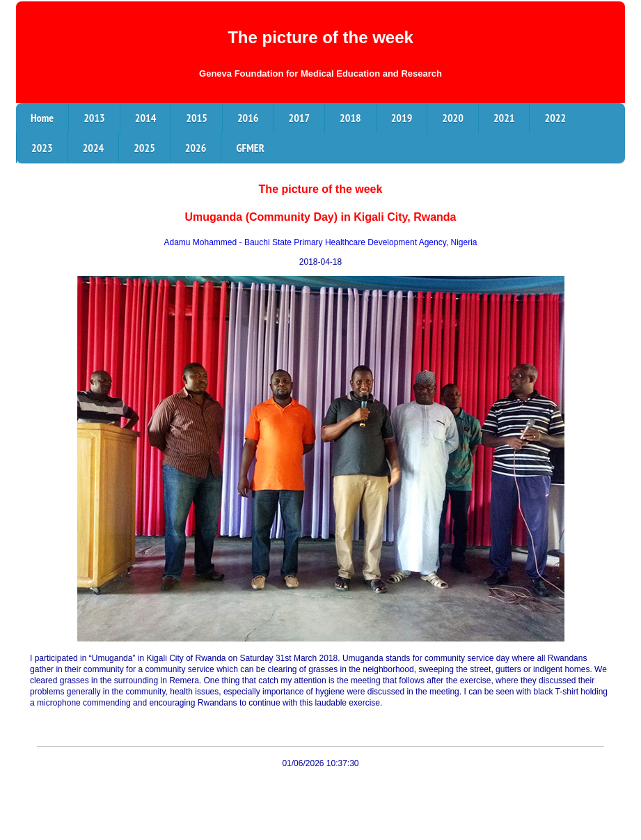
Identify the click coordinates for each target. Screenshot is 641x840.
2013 (94, 118)
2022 (555, 118)
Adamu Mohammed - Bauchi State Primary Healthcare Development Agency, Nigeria (321, 242)
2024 (94, 148)
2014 (146, 118)
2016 (248, 118)
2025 (144, 148)
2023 (42, 148)
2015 (197, 118)
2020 (453, 118)
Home (42, 118)
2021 (504, 118)
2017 (300, 118)
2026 (196, 148)
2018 (350, 118)
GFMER (250, 148)
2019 (402, 118)
